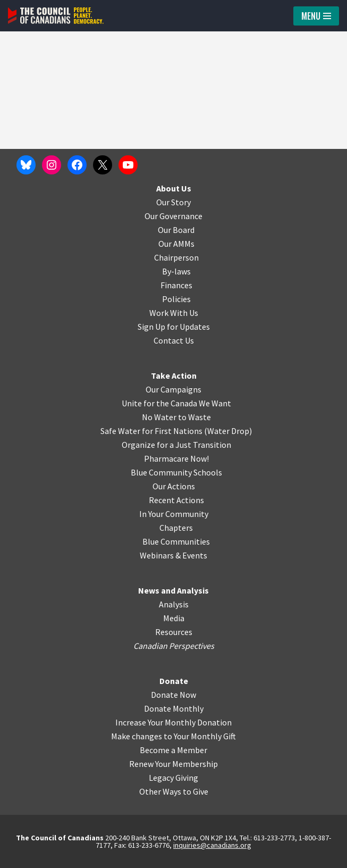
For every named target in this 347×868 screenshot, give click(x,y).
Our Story (173, 202)
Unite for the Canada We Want (176, 403)
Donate (174, 681)
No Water (160, 417)
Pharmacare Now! (176, 458)
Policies (176, 299)
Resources (174, 632)
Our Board (176, 230)
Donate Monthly (174, 708)
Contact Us (174, 340)
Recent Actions (176, 500)
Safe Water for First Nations (151, 431)
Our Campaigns (173, 389)
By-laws (176, 271)
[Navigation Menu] (316, 16)
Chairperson (176, 257)
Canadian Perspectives (174, 646)
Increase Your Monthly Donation (173, 722)
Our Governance (173, 216)
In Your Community (174, 514)
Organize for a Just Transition (176, 445)
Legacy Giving (173, 778)
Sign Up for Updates (174, 327)
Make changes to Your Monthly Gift (173, 736)
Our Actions (174, 486)
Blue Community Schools (176, 472)
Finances (176, 285)
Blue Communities (176, 541)
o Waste (196, 417)
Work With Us (174, 313)
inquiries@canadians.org (212, 845)
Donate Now (173, 695)
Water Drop (228, 431)
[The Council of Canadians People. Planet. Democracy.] (56, 16)
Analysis (174, 604)
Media (174, 618)
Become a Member (173, 750)
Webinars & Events (173, 555)
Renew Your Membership (173, 764)
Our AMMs (176, 244)
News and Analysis (173, 590)
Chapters (176, 528)
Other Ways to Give (174, 791)
